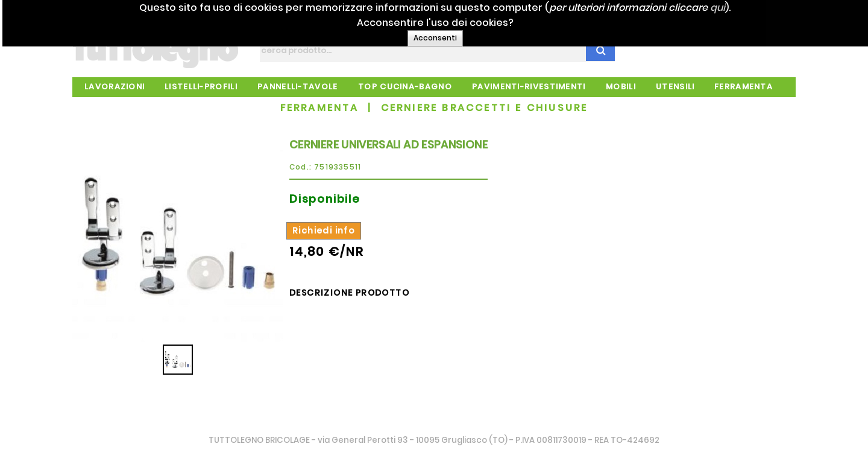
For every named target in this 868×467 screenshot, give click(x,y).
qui (744, 8)
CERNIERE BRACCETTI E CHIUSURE (485, 108)
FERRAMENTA (320, 108)
